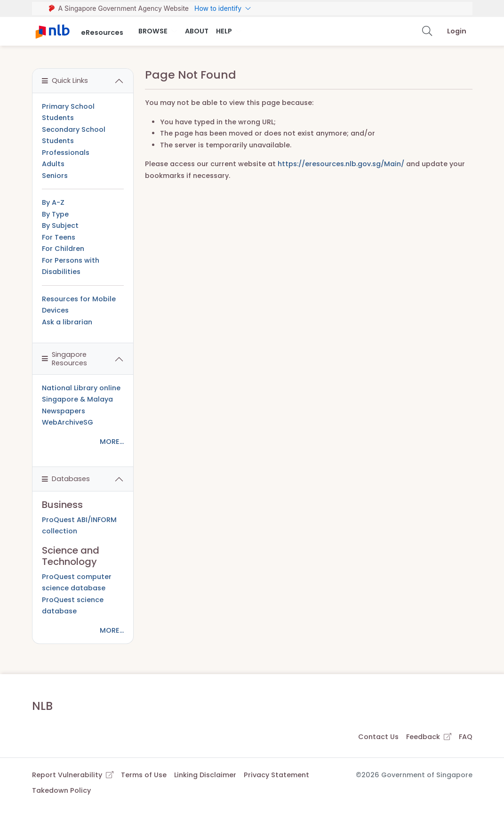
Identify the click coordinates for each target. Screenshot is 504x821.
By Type (55, 214)
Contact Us (378, 737)
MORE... (112, 442)
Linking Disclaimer (205, 775)
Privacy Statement (276, 775)
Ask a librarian (67, 322)
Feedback (429, 737)
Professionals (66, 153)
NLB (42, 706)
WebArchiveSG (68, 422)
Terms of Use (144, 775)
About (197, 31)
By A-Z (53, 202)
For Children (63, 249)
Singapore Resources (64, 358)
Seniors (55, 176)
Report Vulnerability (73, 775)
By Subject (60, 225)
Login (457, 31)
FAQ (466, 737)
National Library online (81, 388)
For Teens (59, 237)
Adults (53, 164)
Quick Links (65, 80)
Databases (66, 479)
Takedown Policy (61, 790)
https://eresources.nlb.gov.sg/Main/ (341, 164)
